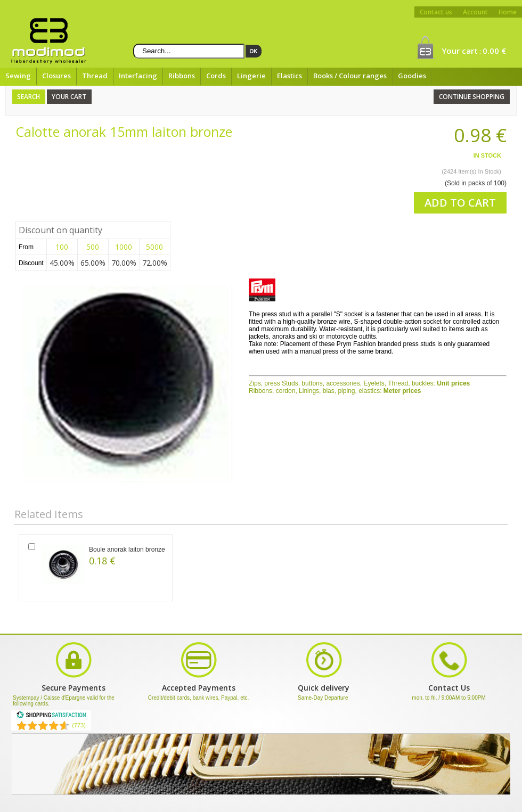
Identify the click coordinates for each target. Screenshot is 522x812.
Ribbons (182, 76)
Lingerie (251, 76)
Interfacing (138, 76)
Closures (56, 76)
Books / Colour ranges (350, 76)
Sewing (18, 76)
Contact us (436, 12)
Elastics (289, 76)
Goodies (412, 76)
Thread (95, 76)
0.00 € (494, 51)
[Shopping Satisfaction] (51, 717)
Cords (216, 76)
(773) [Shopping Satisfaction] (79, 725)
